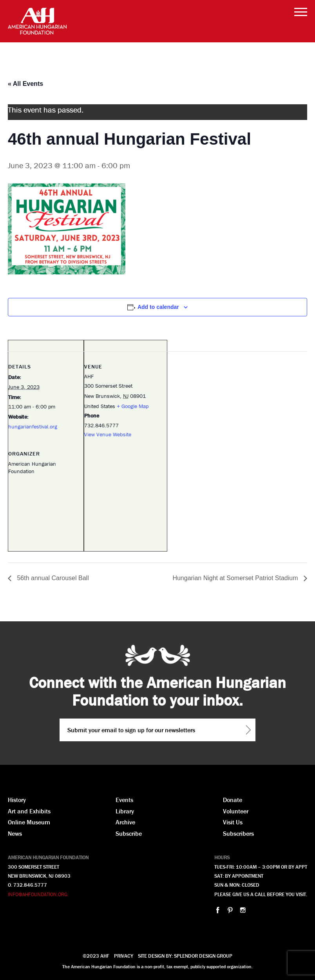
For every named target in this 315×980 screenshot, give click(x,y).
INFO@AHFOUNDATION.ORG (38, 894)
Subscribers (238, 833)
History (17, 800)
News (15, 833)
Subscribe (129, 833)
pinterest (230, 910)
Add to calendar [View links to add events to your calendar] (158, 307)
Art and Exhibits (29, 811)
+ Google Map (133, 406)
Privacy (124, 956)
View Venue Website (108, 434)
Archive (125, 822)
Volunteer (236, 811)
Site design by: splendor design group (185, 956)
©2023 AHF (96, 956)
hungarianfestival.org (33, 426)
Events (124, 800)
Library (125, 811)
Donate (233, 800)
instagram (243, 910)
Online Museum (29, 822)
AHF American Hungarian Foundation (37, 21)
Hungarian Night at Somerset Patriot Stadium (236, 578)
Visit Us (233, 822)
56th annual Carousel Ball (52, 578)
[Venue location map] (126, 500)
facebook (218, 910)
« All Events (25, 84)
